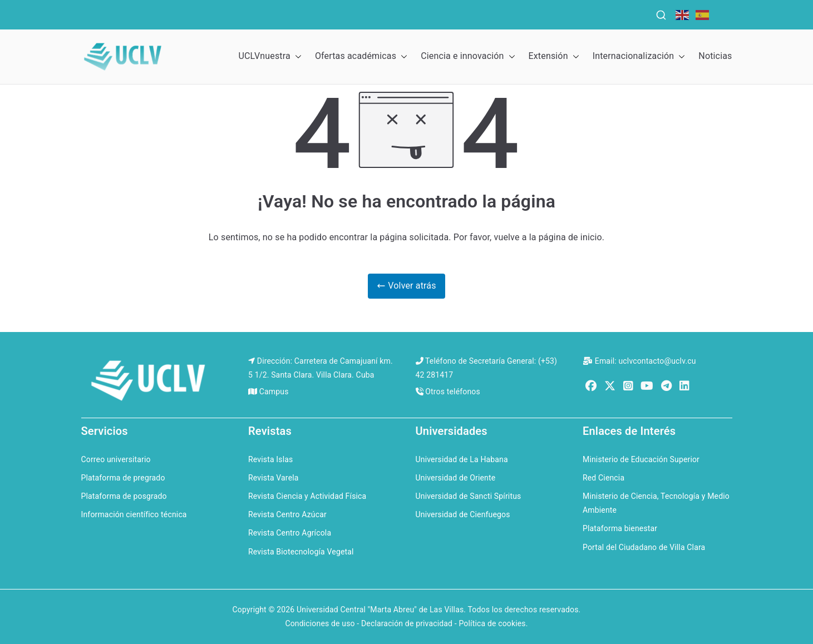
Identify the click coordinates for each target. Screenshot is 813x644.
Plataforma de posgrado (124, 496)
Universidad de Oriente (456, 478)
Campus (274, 392)
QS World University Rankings (163, 13)
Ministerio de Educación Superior (641, 459)
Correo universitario (116, 459)
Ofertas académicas (361, 56)
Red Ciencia (603, 478)
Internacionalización (639, 56)
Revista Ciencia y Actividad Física (307, 496)
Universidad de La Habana (462, 459)
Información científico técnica (134, 514)
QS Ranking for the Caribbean (307, 13)
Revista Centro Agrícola (290, 533)
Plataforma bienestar (620, 528)
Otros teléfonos (453, 392)
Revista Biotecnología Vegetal (301, 552)
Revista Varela (274, 478)
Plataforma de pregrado (123, 478)
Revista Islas (270, 459)
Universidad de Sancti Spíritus (469, 496)
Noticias (715, 56)
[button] (296, 56)
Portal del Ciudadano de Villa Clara (644, 547)
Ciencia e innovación (468, 56)
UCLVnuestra (270, 56)
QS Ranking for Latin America (460, 13)
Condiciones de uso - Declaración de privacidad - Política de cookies (405, 623)
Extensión (554, 56)
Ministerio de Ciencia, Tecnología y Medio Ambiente (656, 503)
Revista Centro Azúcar (287, 514)
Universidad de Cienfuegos (463, 514)
